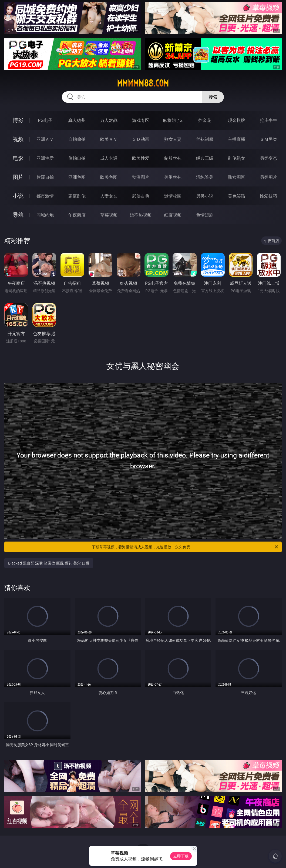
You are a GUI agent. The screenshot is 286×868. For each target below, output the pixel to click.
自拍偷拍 (77, 139)
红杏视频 (173, 215)
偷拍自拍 (77, 158)
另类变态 (268, 158)
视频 (18, 139)
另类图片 (268, 177)
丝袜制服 (205, 139)
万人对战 (109, 120)
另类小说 (205, 196)
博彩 (18, 120)
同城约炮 (45, 215)
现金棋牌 (237, 120)
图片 (18, 177)
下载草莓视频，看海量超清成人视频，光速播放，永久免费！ (185, 547)
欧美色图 (109, 177)
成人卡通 (109, 158)
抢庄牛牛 (268, 120)
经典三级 (205, 158)
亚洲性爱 (45, 158)
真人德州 (77, 120)
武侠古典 (141, 196)
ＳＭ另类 (268, 139)
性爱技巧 (268, 196)
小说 (18, 196)
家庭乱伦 (77, 196)
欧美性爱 (141, 158)
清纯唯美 (205, 177)
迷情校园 (173, 196)
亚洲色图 (77, 177)
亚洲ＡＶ (45, 139)
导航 (18, 215)
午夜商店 (77, 215)
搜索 (213, 97)
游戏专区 (141, 120)
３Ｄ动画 (141, 139)
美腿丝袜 (173, 177)
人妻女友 (109, 196)
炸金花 (205, 120)
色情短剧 (205, 215)
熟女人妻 (173, 139)
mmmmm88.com (143, 83)
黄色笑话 (237, 196)
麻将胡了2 (173, 120)
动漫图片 (141, 177)
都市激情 (45, 196)
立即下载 (181, 856)
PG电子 (45, 120)
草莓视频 (109, 215)
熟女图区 (237, 177)
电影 (18, 158)
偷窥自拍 (45, 177)
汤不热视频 (141, 215)
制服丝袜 (173, 158)
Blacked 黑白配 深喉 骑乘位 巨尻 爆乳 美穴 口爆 (49, 563)
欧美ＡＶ (109, 139)
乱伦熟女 (237, 158)
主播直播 (237, 139)
